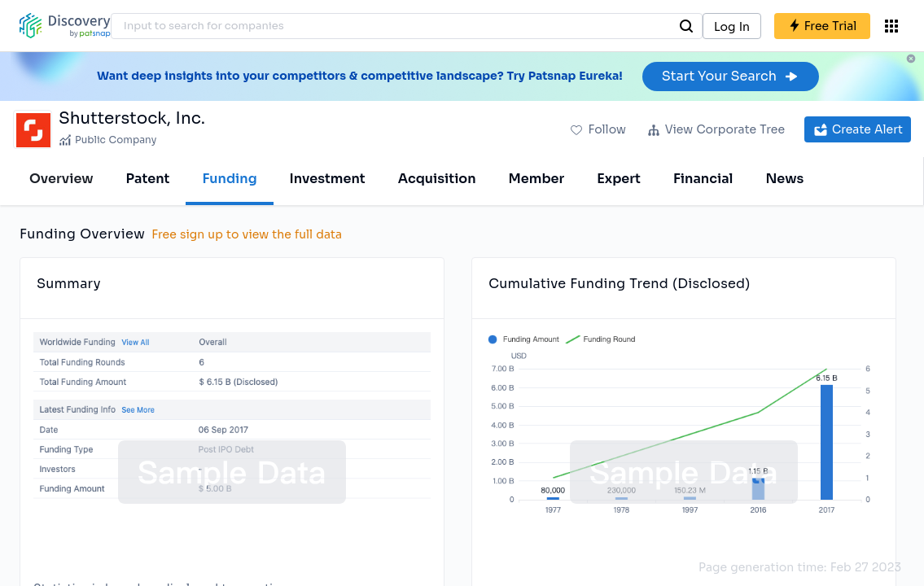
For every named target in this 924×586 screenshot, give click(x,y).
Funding (229, 179)
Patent (148, 179)
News (784, 179)
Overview (61, 179)
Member (537, 179)
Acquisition (437, 179)
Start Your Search (731, 76)
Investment (328, 179)
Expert (619, 179)
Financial (703, 179)
